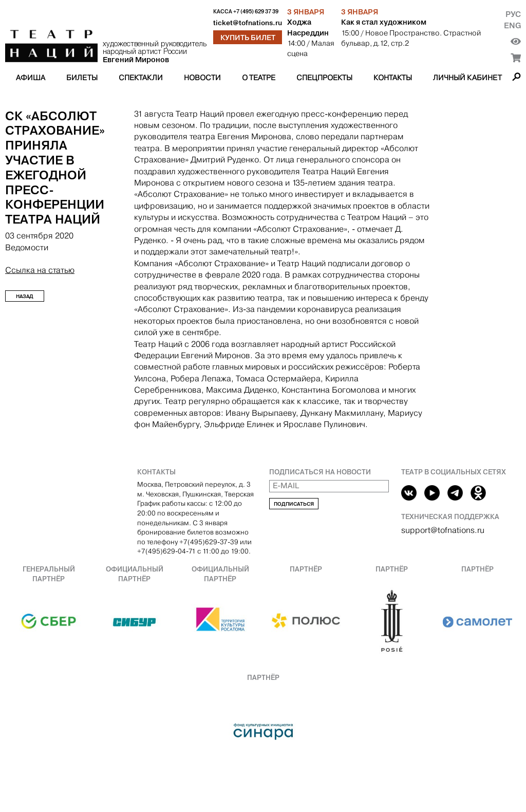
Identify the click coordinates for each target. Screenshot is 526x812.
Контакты (393, 78)
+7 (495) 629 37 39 (256, 12)
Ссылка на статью (40, 270)
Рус (513, 14)
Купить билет (248, 38)
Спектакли (141, 78)
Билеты (82, 78)
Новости (202, 78)
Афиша (31, 78)
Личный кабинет (467, 78)
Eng (512, 25)
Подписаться (294, 504)
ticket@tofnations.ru (248, 23)
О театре (259, 78)
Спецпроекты (324, 78)
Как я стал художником (384, 22)
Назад (25, 296)
